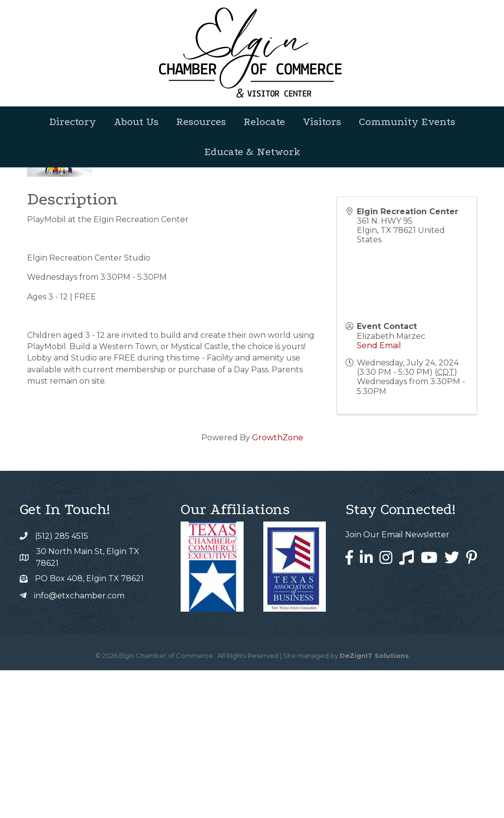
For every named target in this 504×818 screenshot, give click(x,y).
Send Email (379, 493)
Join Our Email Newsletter (397, 682)
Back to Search (54, 282)
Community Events (407, 122)
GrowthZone (278, 585)
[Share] (379, 299)
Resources (201, 122)
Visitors (322, 122)
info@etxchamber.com (79, 743)
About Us (136, 122)
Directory (73, 122)
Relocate (264, 122)
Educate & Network (252, 152)
